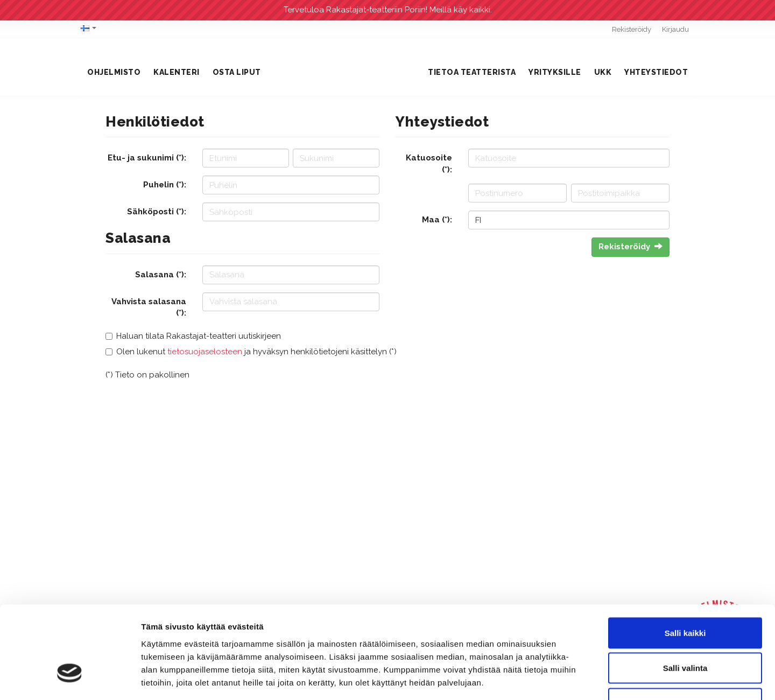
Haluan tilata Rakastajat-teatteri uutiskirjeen (199, 336)
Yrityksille (555, 72)
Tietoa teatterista (472, 72)
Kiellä (685, 629)
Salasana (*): (161, 275)
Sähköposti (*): (157, 212)
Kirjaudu (675, 29)
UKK (603, 72)
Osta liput (237, 72)
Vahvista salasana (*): (149, 307)
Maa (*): (437, 220)
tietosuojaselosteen (205, 352)
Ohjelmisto (114, 72)
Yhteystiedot (656, 72)
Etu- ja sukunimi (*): (147, 158)
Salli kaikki (685, 559)
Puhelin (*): (165, 185)
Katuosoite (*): (429, 163)
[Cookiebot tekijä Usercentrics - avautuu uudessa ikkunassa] (70, 679)
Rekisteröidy (632, 29)
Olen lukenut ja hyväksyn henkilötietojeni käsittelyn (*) (256, 352)
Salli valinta (685, 594)
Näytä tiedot (576, 679)
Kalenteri (177, 72)
